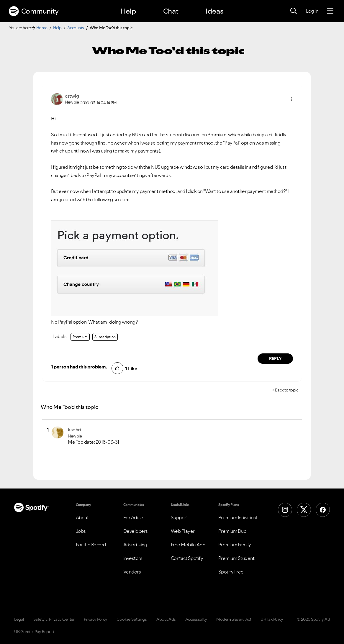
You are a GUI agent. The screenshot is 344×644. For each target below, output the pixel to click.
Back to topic (287, 390)
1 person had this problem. (79, 367)
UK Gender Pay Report (34, 632)
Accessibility (196, 619)
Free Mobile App (188, 545)
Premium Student (236, 558)
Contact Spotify (187, 558)
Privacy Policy (95, 619)
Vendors (132, 572)
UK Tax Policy (272, 619)
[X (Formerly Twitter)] (304, 510)
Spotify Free (231, 572)
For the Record (91, 545)
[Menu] (330, 11)
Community (34, 11)
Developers (136, 531)
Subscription (105, 337)
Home (42, 28)
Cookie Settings (132, 619)
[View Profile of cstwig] (72, 96)
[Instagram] (285, 510)
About (82, 517)
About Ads (166, 619)
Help (128, 11)
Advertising (135, 545)
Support (179, 517)
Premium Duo (232, 531)
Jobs (81, 531)
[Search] (294, 11)
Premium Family (235, 545)
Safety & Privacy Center (54, 619)
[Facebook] (323, 510)
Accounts (76, 28)
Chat (171, 11)
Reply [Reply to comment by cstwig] (275, 358)
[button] (291, 99)
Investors (133, 558)
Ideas (214, 11)
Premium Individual (238, 517)
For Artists (134, 517)
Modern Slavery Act (234, 619)
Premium (80, 337)
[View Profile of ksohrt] (74, 430)
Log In (312, 11)
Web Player (183, 531)
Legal (19, 619)
